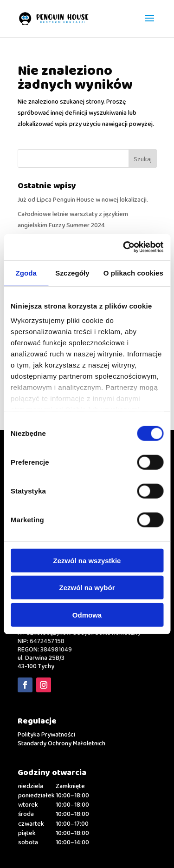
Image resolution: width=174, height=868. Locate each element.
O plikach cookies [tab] (133, 273)
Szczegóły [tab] (72, 273)
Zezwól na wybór (87, 588)
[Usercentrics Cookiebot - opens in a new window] (124, 247)
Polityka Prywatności (46, 735)
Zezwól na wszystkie (87, 560)
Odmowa (87, 615)
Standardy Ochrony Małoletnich (61, 743)
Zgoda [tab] (26, 273)
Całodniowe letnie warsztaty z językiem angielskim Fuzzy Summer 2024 (73, 220)
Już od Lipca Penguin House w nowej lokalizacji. (83, 200)
